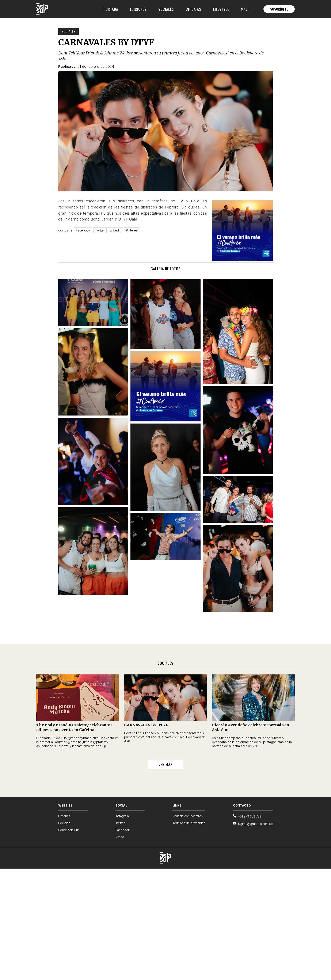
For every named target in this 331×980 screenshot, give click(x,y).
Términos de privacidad (189, 823)
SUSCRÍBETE (279, 9)
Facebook (123, 830)
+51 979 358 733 (247, 816)
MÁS (246, 9)
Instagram (122, 816)
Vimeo (120, 837)
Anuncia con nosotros (188, 816)
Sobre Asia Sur (69, 830)
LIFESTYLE (221, 9)
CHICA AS (193, 9)
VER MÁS (165, 764)
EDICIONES (138, 9)
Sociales (69, 31)
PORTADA (111, 9)
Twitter (120, 823)
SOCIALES (166, 9)
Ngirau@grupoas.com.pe (253, 824)
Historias (64, 816)
